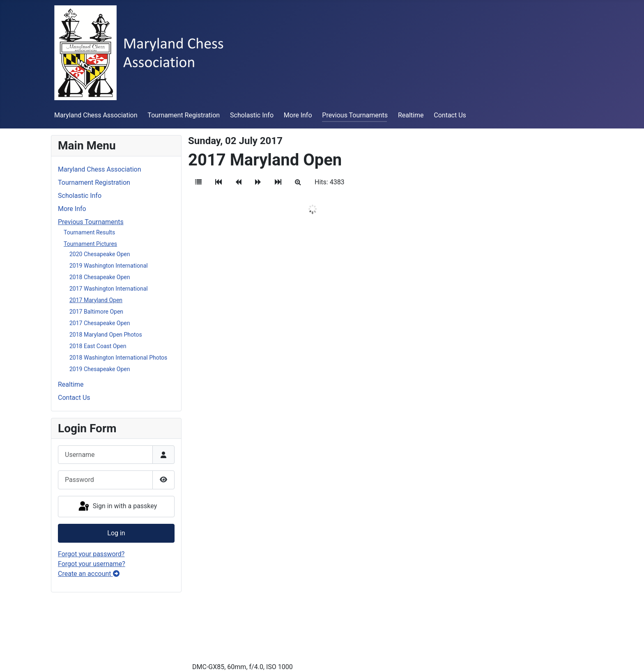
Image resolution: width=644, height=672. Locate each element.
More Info (298, 115)
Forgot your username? (92, 564)
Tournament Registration (184, 115)
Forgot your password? (91, 554)
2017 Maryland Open (96, 300)
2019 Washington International (109, 266)
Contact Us (450, 115)
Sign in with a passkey (117, 507)
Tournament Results (89, 232)
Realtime (411, 115)
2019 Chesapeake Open (100, 369)
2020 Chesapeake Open (100, 254)
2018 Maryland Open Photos (106, 335)
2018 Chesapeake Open (100, 277)
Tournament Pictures (90, 244)
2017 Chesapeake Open (100, 323)
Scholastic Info (252, 115)
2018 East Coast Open (98, 346)
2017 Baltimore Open (96, 312)
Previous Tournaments (355, 115)
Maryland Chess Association (96, 115)
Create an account (89, 574)
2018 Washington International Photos (118, 358)
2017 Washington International (109, 289)
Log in (116, 533)
